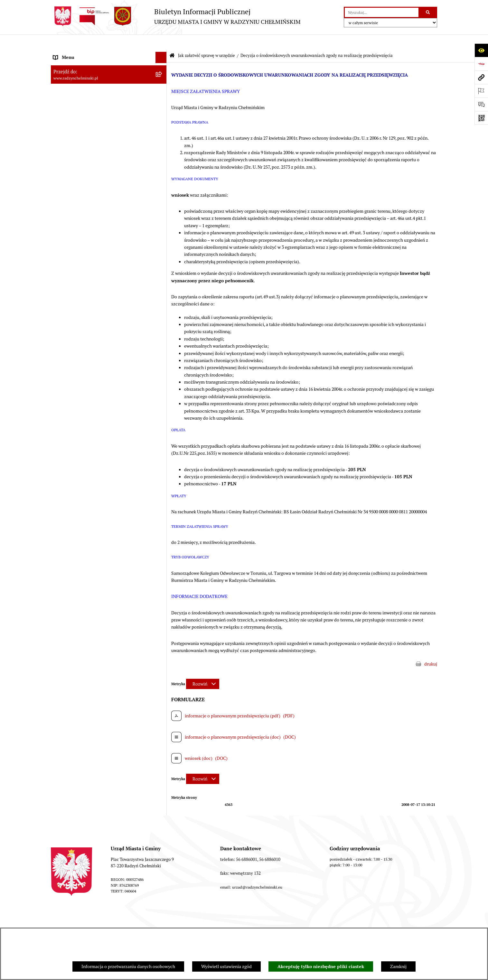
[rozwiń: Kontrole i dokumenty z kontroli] (162, 301)
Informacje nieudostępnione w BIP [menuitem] (87, 313)
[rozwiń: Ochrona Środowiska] (162, 279)
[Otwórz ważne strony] (481, 91)
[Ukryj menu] (161, 42)
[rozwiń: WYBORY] (162, 76)
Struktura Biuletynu (202, 921)
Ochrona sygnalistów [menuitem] (74, 144)
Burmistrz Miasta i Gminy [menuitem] (78, 98)
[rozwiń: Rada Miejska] (162, 87)
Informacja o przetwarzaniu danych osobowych (128, 966)
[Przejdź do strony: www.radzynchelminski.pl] (481, 77)
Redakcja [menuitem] (62, 324)
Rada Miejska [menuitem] (66, 87)
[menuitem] (109, 76)
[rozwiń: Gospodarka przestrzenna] (162, 268)
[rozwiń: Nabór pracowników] (162, 177)
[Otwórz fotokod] (481, 118)
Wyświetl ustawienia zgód (226, 966)
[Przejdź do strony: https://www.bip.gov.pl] (481, 64)
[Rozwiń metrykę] (203, 669)
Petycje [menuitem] (60, 132)
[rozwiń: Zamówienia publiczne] (162, 155)
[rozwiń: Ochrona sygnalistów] (162, 144)
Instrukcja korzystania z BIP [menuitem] (81, 335)
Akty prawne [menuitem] (66, 222)
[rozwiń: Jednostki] (162, 200)
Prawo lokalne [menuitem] (67, 211)
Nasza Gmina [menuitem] (66, 53)
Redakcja (246, 921)
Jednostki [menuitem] (62, 200)
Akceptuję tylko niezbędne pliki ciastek (321, 966)
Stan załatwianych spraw (86, 921)
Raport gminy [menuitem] (66, 65)
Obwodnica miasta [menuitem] (71, 245)
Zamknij (398, 966)
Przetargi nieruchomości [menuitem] (77, 166)
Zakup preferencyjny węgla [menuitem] (80, 256)
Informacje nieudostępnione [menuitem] (81, 346)
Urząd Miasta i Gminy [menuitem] (74, 110)
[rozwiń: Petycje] (162, 132)
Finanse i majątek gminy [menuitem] (77, 189)
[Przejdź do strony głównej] (176, 16)
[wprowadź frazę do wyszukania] (382, 12)
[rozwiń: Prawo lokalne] (162, 211)
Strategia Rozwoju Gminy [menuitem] (78, 234)
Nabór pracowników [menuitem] (73, 177)
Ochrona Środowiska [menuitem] (74, 279)
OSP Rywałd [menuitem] (65, 358)
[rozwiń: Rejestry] (162, 290)
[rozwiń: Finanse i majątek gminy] (162, 189)
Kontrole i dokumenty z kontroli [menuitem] (84, 301)
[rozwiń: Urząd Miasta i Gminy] (162, 110)
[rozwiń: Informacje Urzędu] (162, 121)
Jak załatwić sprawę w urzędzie (206, 40)
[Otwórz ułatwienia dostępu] (481, 50)
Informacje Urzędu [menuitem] (72, 121)
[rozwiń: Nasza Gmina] (162, 54)
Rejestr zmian (351, 921)
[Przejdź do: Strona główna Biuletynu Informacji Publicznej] (172, 41)
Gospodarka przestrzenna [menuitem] (78, 267)
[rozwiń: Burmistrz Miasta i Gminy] (162, 99)
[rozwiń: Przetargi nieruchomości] (162, 166)
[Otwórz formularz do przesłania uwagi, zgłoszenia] (481, 104)
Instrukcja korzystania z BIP (296, 921)
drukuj (431, 649)
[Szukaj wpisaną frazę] (428, 12)
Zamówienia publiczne (146, 921)
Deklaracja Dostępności (403, 921)
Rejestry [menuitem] (61, 290)
